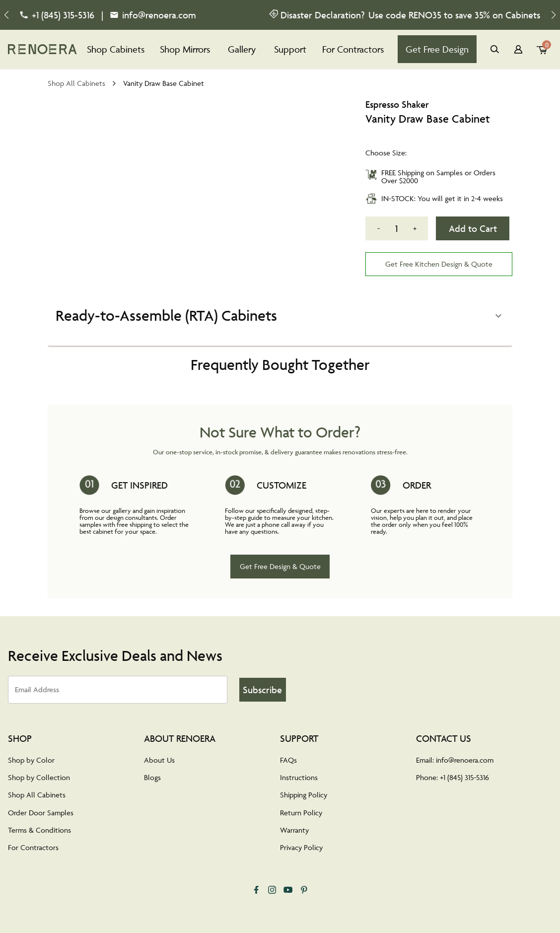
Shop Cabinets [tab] (116, 49)
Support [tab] (290, 49)
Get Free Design (437, 49)
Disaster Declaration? (322, 15)
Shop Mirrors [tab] (185, 49)
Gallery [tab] (242, 49)
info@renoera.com (159, 15)
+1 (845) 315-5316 (63, 15)
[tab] (42, 49)
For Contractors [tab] (353, 49)
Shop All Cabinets (76, 83)
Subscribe (263, 690)
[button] (280, 316)
